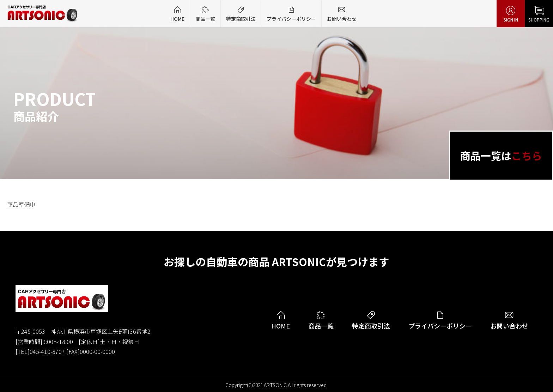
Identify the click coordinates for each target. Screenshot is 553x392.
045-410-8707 (47, 351)
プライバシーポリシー (291, 14)
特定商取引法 (241, 14)
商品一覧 (205, 14)
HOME (177, 14)
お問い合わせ (342, 14)
